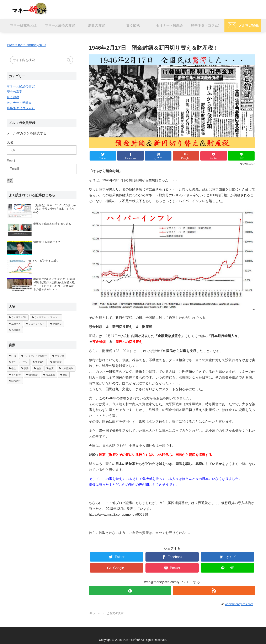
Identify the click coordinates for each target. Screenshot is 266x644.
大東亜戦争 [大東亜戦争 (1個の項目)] (67, 368)
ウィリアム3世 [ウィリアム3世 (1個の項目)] (19, 317)
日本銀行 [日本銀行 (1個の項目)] (16, 375)
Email (11, 161)
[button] (69, 60)
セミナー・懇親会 (19, 103)
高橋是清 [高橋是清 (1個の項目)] (16, 330)
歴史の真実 (14, 92)
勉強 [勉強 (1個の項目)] (39, 368)
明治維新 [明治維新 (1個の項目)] (33, 375)
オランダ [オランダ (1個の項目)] (59, 356)
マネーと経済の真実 (21, 86)
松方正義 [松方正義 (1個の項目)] (50, 375)
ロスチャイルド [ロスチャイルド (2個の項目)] (36, 324)
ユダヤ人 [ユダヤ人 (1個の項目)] (16, 324)
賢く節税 (13, 97)
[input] (42, 60)
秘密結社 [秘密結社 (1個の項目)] (16, 381)
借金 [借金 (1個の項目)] (14, 368)
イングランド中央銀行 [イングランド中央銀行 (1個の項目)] (35, 356)
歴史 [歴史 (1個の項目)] (65, 375)
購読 (10, 180)
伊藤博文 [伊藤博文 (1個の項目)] (57, 324)
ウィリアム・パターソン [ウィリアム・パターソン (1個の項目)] (47, 317)
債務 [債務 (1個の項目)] (26, 368)
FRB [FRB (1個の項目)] (14, 356)
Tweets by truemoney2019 (26, 45)
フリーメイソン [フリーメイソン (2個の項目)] (19, 362)
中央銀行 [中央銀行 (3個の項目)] (40, 362)
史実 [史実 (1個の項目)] (51, 368)
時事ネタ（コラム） (21, 108)
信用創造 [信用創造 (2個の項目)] (57, 362)
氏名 (10, 142)
